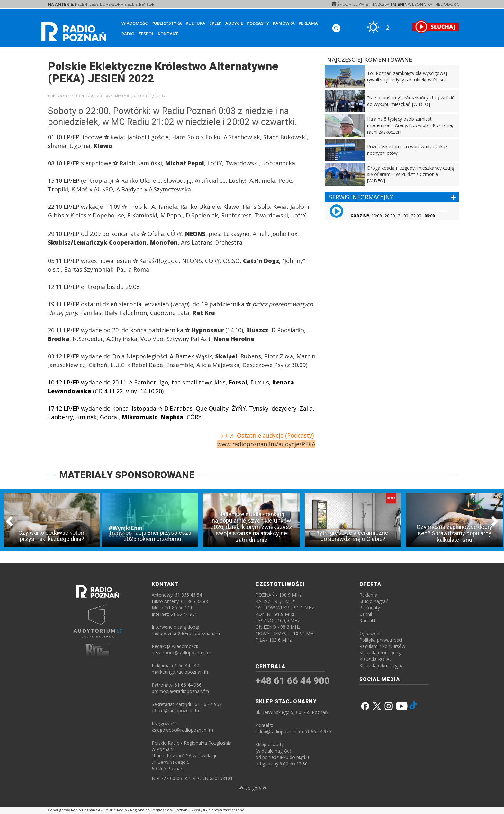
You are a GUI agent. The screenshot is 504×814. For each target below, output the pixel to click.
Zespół (146, 34)
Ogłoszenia (371, 633)
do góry (253, 788)
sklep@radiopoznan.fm (279, 731)
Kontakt (168, 34)
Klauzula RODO (375, 659)
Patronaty (370, 608)
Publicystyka (167, 23)
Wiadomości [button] (135, 23)
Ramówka (284, 23)
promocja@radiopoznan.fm (180, 691)
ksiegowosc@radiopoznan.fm (182, 730)
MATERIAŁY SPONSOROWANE (127, 475)
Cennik (366, 614)
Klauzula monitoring (380, 653)
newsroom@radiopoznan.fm (181, 653)
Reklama (308, 23)
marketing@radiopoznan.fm (181, 672)
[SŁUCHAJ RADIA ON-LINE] (435, 27)
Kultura (196, 23)
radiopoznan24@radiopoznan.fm (186, 633)
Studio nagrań (374, 601)
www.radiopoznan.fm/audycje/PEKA (266, 444)
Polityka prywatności (381, 640)
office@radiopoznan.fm (176, 711)
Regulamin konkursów (382, 646)
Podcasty (258, 23)
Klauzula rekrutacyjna (382, 666)
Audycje (234, 23)
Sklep (215, 23)
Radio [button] (128, 34)
